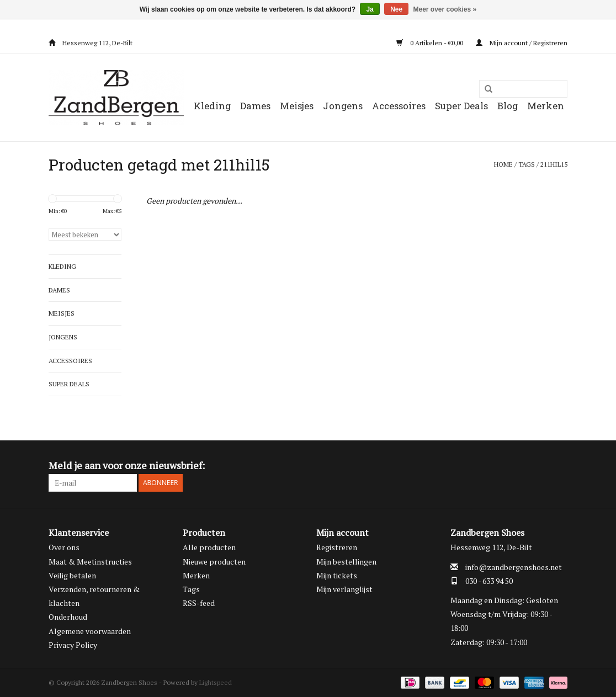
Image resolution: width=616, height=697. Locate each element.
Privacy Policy (73, 645)
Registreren (337, 547)
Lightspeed (216, 682)
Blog (508, 106)
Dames (255, 106)
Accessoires (399, 106)
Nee (396, 9)
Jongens (343, 106)
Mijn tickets (337, 575)
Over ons (64, 547)
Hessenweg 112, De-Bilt (91, 43)
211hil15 (554, 164)
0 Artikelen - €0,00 (431, 43)
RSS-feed (199, 603)
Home (503, 164)
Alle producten (209, 547)
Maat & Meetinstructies (90, 562)
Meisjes (297, 106)
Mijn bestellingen (346, 562)
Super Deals (461, 106)
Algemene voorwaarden (90, 631)
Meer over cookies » (445, 9)
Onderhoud (68, 617)
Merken (546, 106)
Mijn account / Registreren (522, 43)
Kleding (212, 106)
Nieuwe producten (214, 562)
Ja (370, 9)
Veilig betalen (72, 575)
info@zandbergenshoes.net (514, 567)
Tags (527, 164)
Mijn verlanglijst (344, 589)
